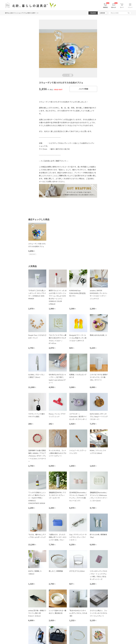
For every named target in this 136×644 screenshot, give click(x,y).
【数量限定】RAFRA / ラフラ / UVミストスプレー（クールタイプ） (57, 495)
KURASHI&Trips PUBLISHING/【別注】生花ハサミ (78, 293)
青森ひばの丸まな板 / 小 (98, 335)
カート (122, 7)
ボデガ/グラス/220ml (77, 571)
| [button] (66, 75)
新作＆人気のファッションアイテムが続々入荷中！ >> (22, 13)
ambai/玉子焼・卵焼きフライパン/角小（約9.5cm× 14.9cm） (37, 613)
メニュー (130, 7)
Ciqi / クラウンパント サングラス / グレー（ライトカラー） (78, 537)
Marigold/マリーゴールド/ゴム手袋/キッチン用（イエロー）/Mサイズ (78, 338)
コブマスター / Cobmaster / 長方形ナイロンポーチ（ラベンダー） (78, 417)
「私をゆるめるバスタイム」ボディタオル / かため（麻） (78, 613)
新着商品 (105, 7)
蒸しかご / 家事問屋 (56, 571)
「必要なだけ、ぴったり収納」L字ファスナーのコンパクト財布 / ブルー (58, 537)
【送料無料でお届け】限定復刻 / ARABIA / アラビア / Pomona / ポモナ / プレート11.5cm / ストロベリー (37, 456)
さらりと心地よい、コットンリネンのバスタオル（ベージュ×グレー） (99, 613)
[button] (43, 50)
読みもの (114, 7)
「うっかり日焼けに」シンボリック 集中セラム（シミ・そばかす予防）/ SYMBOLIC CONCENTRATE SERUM (37, 498)
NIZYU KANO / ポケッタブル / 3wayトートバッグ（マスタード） (99, 417)
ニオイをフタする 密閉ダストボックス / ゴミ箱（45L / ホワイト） (99, 377)
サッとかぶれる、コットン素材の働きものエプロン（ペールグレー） (58, 453)
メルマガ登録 (83, 89)
